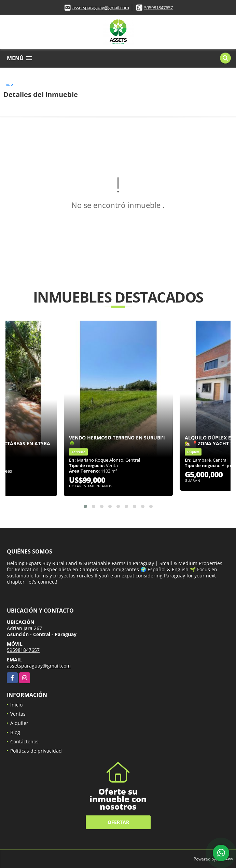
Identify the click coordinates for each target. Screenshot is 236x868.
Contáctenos (24, 741)
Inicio (8, 84)
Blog (15, 732)
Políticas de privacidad (36, 751)
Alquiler (19, 723)
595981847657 (158, 8)
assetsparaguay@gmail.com (101, 8)
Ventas (18, 714)
